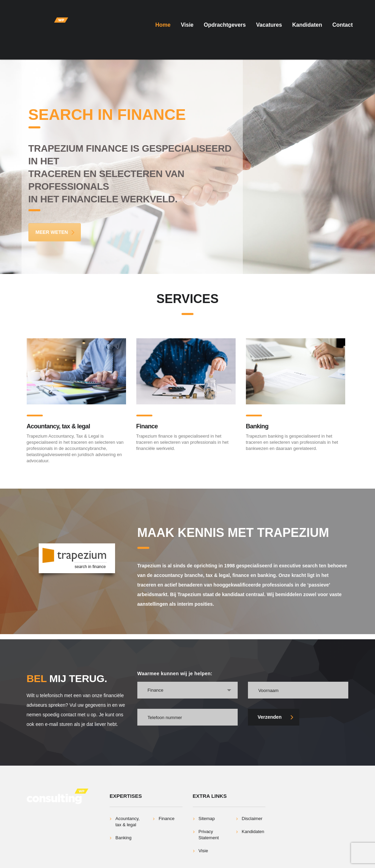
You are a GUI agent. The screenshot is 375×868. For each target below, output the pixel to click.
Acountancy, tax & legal (58, 426)
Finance (147, 426)
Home (163, 25)
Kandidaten (307, 25)
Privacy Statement (209, 835)
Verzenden (275, 717)
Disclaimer (252, 819)
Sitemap (207, 819)
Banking (257, 426)
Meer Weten (56, 232)
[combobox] (187, 690)
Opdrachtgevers (225, 25)
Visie (187, 25)
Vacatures (269, 25)
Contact (342, 25)
